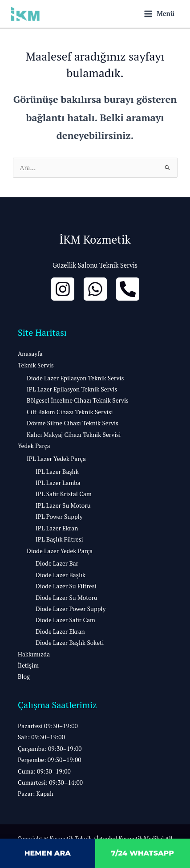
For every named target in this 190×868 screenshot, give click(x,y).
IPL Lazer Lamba (58, 483)
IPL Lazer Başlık (57, 472)
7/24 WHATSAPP (142, 853)
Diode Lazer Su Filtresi (66, 586)
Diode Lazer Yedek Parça (60, 551)
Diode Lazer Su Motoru (67, 598)
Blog (24, 676)
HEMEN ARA (48, 853)
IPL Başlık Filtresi (59, 539)
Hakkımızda (34, 654)
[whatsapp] (95, 289)
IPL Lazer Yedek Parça (56, 459)
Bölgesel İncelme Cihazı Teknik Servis (78, 400)
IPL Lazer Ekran (57, 528)
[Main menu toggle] (159, 14)
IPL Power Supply (59, 517)
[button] (95, 760)
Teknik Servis (36, 365)
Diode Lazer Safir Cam (65, 620)
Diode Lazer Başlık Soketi (70, 643)
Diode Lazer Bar (57, 563)
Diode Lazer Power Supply (71, 609)
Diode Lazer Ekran (60, 632)
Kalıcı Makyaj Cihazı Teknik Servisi (74, 435)
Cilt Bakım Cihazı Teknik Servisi (70, 412)
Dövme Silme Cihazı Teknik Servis (73, 423)
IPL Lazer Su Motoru (63, 505)
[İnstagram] (63, 289)
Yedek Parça (34, 446)
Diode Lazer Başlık (61, 575)
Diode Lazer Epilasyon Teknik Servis (75, 378)
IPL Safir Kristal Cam (64, 494)
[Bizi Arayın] (128, 289)
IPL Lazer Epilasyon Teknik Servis (72, 389)
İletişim (28, 665)
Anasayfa (30, 354)
